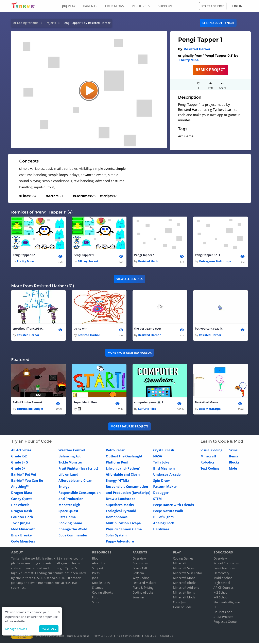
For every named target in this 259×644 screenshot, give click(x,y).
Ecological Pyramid (121, 512)
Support (98, 569)
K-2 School (221, 594)
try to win (80, 329)
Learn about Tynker (218, 23)
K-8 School (221, 598)
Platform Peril (117, 463)
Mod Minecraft (23, 530)
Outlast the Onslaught (124, 457)
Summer (139, 598)
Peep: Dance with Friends (174, 506)
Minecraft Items (184, 594)
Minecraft (208, 457)
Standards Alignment (228, 603)
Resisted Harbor (197, 49)
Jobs (95, 579)
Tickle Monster (70, 463)
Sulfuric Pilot (147, 410)
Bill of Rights (163, 518)
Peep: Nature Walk (168, 512)
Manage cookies (16, 629)
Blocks (234, 463)
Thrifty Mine (189, 60)
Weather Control (72, 451)
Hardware (161, 530)
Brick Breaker (22, 536)
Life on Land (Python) (123, 469)
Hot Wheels (20, 506)
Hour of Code (182, 608)
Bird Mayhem (164, 469)
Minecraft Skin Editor (188, 574)
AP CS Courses (223, 589)
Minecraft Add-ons (186, 589)
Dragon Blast (22, 494)
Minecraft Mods (184, 598)
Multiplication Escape (123, 524)
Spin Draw (161, 482)
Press (96, 574)
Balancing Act (70, 457)
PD (215, 608)
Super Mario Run (85, 403)
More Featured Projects (130, 428)
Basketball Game (207, 403)
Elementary (221, 574)
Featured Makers (144, 584)
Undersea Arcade (167, 475)
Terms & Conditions (78, 637)
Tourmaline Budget (30, 410)
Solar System (116, 536)
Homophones (117, 518)
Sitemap (98, 589)
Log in (237, 6)
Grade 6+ (18, 469)
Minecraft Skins (184, 569)
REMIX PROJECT (210, 70)
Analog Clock (164, 524)
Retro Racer (115, 451)
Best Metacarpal (210, 410)
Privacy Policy (103, 637)
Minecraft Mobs (184, 579)
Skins (233, 451)
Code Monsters (23, 542)
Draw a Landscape (121, 500)
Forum (97, 598)
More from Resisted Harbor (130, 353)
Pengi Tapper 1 (84, 255)
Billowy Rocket (88, 262)
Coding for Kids (28, 23)
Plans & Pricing (143, 589)
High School (222, 584)
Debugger (161, 494)
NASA (158, 457)
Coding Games (183, 560)
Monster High (69, 506)
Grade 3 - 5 (20, 463)
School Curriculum (226, 564)
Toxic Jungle (21, 524)
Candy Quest (21, 500)
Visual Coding (211, 451)
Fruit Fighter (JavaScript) (78, 469)
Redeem (138, 574)
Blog (95, 560)
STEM (157, 500)
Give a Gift (140, 569)
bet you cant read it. (209, 329)
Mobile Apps (101, 584)
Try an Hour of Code (31, 442)
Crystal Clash (164, 451)
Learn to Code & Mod (222, 442)
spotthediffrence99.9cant (29, 329)
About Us (99, 564)
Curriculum (140, 564)
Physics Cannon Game (124, 530)
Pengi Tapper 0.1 (24, 255)
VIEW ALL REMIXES (129, 279)
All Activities (21, 451)
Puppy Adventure (120, 542)
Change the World (73, 530)
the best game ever (148, 329)
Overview (139, 560)
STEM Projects (223, 618)
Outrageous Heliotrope (215, 262)
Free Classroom (224, 569)
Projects (50, 23)
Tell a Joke (161, 463)
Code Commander (73, 536)
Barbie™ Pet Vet (24, 475)
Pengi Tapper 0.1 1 (208, 255)
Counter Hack (22, 518)
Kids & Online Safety (129, 637)
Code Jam (180, 603)
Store (96, 603)
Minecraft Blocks (185, 584)
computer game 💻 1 (149, 403)
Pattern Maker (165, 488)
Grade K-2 (19, 457)
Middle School (223, 579)
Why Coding (141, 579)
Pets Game (67, 518)
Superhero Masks (120, 506)
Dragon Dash (22, 512)
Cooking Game (70, 524)
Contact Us (166, 637)
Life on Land (68, 475)
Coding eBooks (102, 594)
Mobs (233, 469)
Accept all (49, 629)
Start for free (213, 6)
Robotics (208, 463)
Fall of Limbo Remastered (29, 403)
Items (233, 457)
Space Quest (68, 512)
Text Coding (210, 469)
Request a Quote (225, 623)
